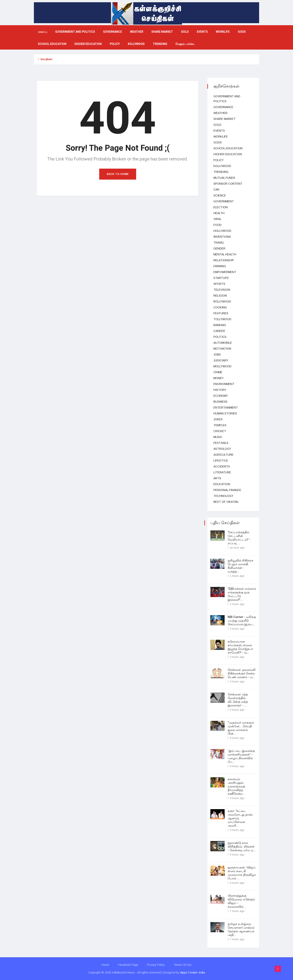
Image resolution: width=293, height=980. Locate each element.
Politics (220, 337)
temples (220, 425)
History (220, 390)
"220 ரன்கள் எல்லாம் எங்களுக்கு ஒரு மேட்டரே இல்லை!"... (242, 594)
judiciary (221, 360)
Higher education (88, 44)
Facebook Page (128, 965)
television (222, 290)
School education (52, 44)
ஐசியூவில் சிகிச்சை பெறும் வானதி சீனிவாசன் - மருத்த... (240, 566)
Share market (162, 32)
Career (219, 331)
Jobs (217, 354)
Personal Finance (227, 490)
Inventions (222, 237)
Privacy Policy (156, 965)
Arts (217, 478)
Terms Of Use (183, 965)
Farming (220, 266)
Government (224, 201)
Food (218, 225)
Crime (218, 372)
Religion (220, 296)
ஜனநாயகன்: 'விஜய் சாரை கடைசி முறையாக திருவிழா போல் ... (242, 873)
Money (219, 378)
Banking (220, 325)
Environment (224, 384)
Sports (219, 284)
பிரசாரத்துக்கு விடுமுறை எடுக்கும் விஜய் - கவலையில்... (241, 901)
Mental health (225, 254)
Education (222, 484)
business (220, 402)
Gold (185, 32)
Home (105, 965)
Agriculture (224, 455)
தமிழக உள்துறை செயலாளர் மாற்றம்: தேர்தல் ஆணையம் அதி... (241, 929)
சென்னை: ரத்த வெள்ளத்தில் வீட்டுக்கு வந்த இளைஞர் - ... (238, 700)
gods (242, 32)
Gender (219, 248)
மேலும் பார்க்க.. (185, 44)
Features (221, 313)
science (220, 195)
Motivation (222, 349)
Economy (221, 396)
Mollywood (222, 366)
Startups (221, 278)
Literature (222, 472)
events (202, 32)
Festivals (221, 443)
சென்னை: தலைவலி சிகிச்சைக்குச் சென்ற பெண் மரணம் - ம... (242, 673)
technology (223, 496)
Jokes (218, 419)
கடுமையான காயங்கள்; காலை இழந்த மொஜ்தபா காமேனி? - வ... (240, 647)
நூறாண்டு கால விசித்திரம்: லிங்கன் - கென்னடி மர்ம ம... (242, 847)
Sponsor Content (228, 184)
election (221, 207)
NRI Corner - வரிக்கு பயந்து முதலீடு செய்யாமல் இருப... (242, 621)
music (218, 437)
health (219, 213)
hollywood (222, 231)
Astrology (222, 449)
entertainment (226, 408)
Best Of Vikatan (226, 502)
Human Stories (225, 413)
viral (217, 219)
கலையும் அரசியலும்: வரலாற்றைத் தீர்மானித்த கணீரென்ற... (236, 786)
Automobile (223, 343)
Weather (137, 32)
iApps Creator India (192, 972)
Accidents (222, 466)
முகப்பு (43, 32)
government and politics (75, 32)
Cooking (220, 307)
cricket (220, 431)
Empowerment (225, 272)
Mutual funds (224, 178)
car (216, 190)
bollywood (222, 301)
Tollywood (222, 319)
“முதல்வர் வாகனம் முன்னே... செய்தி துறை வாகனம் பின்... (241, 728)
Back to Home (118, 174)
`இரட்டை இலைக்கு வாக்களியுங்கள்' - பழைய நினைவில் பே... (241, 756)
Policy (115, 44)
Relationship (224, 260)
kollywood (136, 44)
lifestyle (221, 461)
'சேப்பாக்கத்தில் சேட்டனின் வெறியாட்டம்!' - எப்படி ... (239, 538)
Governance (113, 32)
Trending (160, 44)
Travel (219, 243)
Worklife (223, 32)
